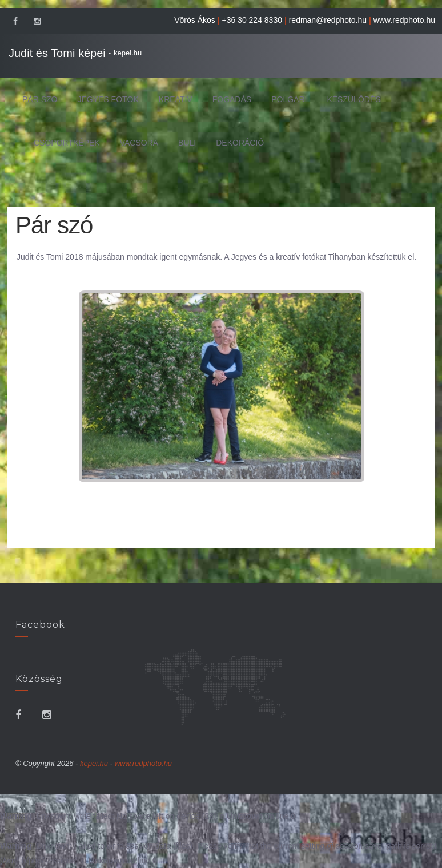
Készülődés (353, 99)
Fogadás (232, 99)
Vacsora (139, 143)
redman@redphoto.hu (328, 20)
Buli (187, 143)
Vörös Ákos (195, 20)
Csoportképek (67, 143)
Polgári (289, 99)
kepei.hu (128, 53)
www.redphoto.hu (404, 20)
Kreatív (176, 99)
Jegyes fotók (108, 99)
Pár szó (40, 99)
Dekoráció (240, 143)
